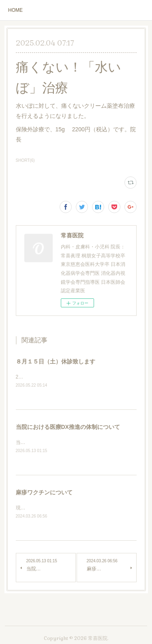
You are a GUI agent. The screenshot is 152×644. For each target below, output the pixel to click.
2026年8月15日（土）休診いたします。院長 (64, 377)
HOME (15, 10)
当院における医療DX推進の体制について (68, 427)
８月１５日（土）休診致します (56, 361)
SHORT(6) (25, 160)
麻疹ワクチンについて (44, 493)
